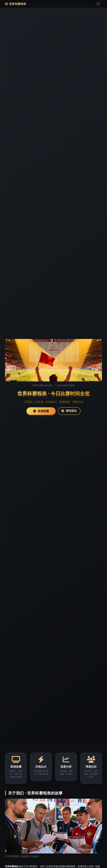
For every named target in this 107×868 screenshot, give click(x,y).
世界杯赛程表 (16, 4)
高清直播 (41, 411)
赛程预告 (69, 411)
